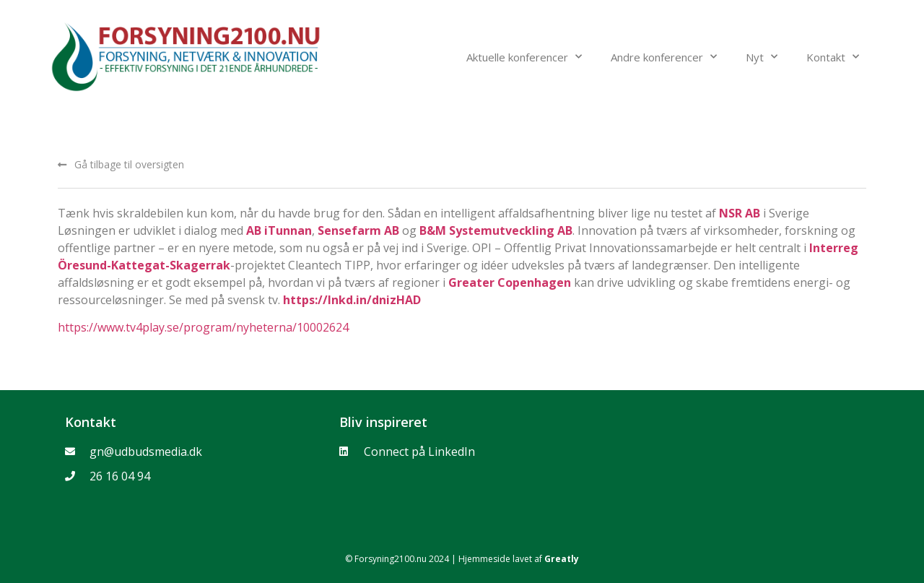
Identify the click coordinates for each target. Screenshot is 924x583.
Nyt (762, 57)
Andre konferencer (664, 57)
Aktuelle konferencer (524, 57)
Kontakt (833, 57)
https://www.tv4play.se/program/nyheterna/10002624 (203, 327)
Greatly (562, 559)
